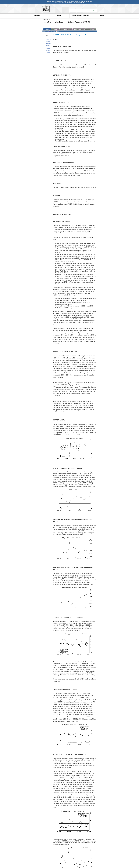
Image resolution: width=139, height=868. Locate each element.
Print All (58, 31)
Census (59, 16)
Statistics (37, 16)
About (102, 16)
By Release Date (47, 19)
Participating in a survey (80, 16)
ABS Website (80, 2)
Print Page (52, 31)
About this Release (48, 40)
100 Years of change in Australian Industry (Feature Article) (48, 49)
